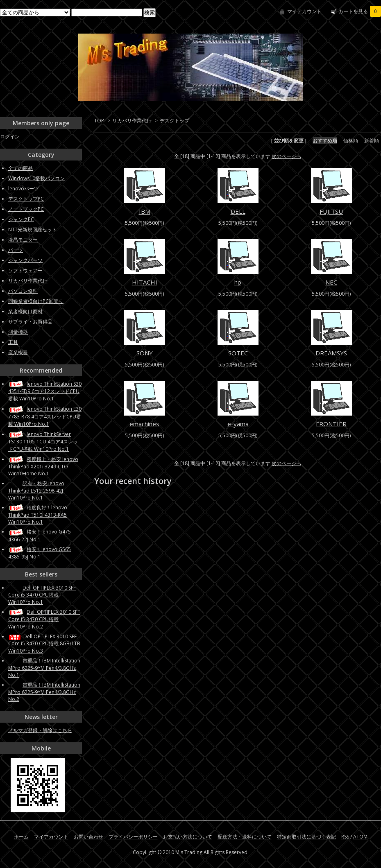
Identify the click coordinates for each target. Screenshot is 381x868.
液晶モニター (23, 240)
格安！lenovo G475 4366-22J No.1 (40, 535)
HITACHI (145, 282)
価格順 (351, 141)
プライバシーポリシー (133, 837)
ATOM (360, 837)
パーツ (16, 250)
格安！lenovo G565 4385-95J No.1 (40, 553)
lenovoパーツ (24, 189)
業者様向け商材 (25, 311)
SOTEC (238, 353)
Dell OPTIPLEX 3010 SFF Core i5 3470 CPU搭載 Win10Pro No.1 (42, 595)
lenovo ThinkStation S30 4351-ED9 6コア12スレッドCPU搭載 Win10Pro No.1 (45, 391)
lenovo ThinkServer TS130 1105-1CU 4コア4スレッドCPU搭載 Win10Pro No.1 (43, 442)
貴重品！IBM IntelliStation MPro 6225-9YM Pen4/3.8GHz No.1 (44, 668)
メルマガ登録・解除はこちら (40, 730)
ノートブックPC (26, 209)
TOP (99, 121)
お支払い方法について (188, 837)
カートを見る (360, 11)
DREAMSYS (331, 353)
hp (238, 282)
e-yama (238, 424)
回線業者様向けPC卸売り (36, 301)
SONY (145, 353)
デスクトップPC (26, 199)
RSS (345, 837)
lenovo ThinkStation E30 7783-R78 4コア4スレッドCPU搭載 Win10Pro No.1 (45, 416)
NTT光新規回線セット (33, 229)
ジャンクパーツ (25, 260)
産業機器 (18, 352)
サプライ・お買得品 (30, 322)
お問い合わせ (88, 837)
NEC (331, 282)
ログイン (10, 137)
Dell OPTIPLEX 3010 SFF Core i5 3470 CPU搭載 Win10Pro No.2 (44, 619)
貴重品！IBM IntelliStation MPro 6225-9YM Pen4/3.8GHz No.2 (44, 692)
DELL (238, 211)
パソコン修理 (23, 291)
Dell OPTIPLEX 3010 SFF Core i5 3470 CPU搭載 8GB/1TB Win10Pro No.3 (44, 644)
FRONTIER (331, 424)
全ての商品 (20, 168)
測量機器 (18, 332)
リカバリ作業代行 (132, 121)
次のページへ (286, 156)
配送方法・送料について (245, 837)
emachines (144, 424)
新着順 (372, 141)
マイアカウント (304, 11)
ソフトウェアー (25, 270)
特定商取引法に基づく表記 (306, 837)
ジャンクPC (21, 219)
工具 (13, 342)
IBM (145, 211)
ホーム (21, 837)
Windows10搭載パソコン (36, 178)
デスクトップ (175, 121)
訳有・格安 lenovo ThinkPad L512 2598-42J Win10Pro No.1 (36, 491)
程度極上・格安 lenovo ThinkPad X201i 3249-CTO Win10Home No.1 (43, 466)
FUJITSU (331, 211)
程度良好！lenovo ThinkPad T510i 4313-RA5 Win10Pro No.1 (38, 515)
